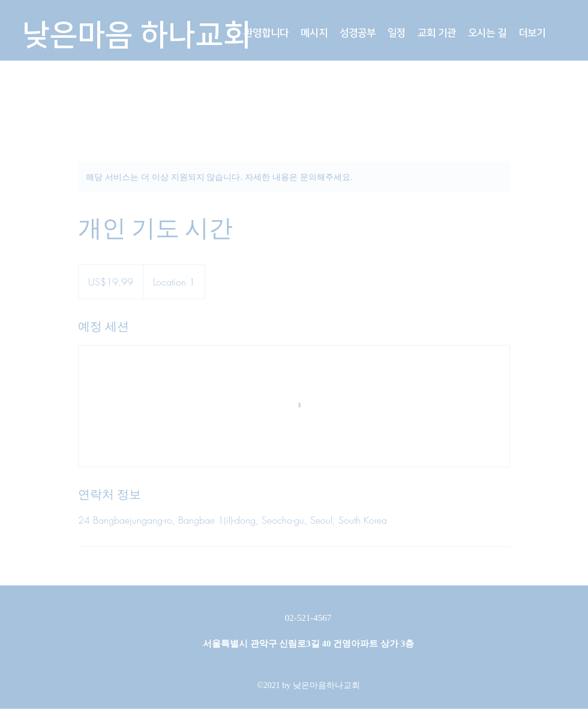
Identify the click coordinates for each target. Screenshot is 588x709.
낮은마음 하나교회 (136, 35)
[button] (314, 33)
